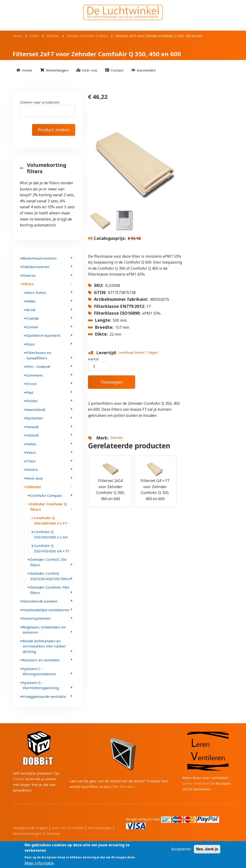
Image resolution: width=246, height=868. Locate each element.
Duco (31, 344)
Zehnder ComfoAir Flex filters (50, 590)
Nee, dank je (207, 849)
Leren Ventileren (197, 783)
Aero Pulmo (36, 293)
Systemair (35, 418)
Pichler (32, 401)
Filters (28, 284)
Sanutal (32, 427)
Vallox (31, 444)
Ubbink (33, 435)
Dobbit (19, 779)
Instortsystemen (37, 618)
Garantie (53, 833)
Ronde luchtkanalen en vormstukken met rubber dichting (44, 646)
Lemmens (35, 375)
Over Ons (59, 828)
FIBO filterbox (123, 787)
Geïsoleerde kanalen (40, 601)
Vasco (31, 452)
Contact (78, 828)
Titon (31, 461)
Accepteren (181, 849)
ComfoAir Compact (46, 495)
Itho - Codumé (38, 366)
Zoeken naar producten (40, 102)
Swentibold (36, 410)
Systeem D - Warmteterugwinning (41, 685)
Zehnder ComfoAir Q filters (48, 507)
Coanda (33, 318)
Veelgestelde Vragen (30, 828)
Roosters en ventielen (41, 660)
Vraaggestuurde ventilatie (44, 696)
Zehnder (117, 438)
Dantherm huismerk (43, 335)
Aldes (31, 301)
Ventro (32, 470)
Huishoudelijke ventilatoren (46, 610)
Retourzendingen (27, 833)
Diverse (29, 275)
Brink (31, 310)
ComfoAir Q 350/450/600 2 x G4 (51, 534)
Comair (32, 327)
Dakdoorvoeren (36, 267)
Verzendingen (100, 828)
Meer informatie (39, 863)
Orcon (31, 384)
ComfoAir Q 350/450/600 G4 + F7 (52, 548)
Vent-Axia (35, 478)
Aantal (93, 359)
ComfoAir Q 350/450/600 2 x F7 (51, 520)
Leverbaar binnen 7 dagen (138, 352)
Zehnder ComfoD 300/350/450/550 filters (50, 576)
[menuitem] (24, 70)
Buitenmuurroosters (40, 258)
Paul (30, 392)
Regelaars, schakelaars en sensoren (44, 630)
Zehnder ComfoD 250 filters (48, 562)
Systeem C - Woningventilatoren (39, 671)
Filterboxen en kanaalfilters (39, 355)
